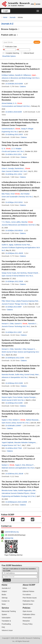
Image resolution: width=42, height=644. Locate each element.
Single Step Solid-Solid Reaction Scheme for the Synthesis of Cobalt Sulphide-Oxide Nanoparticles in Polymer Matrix (21, 368)
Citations (23, 86)
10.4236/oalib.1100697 (13, 426)
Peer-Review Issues (30, 598)
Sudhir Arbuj (19, 375)
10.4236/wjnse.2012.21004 (15, 358)
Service (5, 608)
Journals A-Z (6, 588)
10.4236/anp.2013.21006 (14, 383)
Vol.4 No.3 (24, 304)
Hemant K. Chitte (8, 324)
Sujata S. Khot (7, 420)
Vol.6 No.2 (36, 78)
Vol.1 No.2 (20, 151)
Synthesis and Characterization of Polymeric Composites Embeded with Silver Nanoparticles (21, 343)
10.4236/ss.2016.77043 (14, 448)
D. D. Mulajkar (17, 149)
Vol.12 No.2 (32, 496)
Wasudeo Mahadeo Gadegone (25, 442)
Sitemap (5, 598)
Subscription (6, 618)
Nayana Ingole (7, 397)
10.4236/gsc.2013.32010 (14, 202)
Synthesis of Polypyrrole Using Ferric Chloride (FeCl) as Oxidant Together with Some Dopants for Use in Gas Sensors (19, 318)
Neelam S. (19, 420)
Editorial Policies (29, 591)
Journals (12, 17)
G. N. (18, 103)
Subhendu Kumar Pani (22, 245)
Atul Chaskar (25, 194)
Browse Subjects (10, 29)
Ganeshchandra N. (11, 129)
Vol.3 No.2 (29, 197)
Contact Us (6, 601)
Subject (4, 591)
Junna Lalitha (16, 222)
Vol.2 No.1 (24, 377)
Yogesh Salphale (8, 442)
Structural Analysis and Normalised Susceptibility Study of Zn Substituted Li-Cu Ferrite (20, 414)
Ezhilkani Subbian (8, 75)
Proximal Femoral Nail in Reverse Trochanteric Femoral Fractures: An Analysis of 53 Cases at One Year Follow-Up (21, 436)
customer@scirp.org (11, 532)
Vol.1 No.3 (26, 423)
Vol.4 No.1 (21, 400)
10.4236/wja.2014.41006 (14, 403)
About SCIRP (29, 585)
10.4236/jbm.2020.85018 (14, 231)
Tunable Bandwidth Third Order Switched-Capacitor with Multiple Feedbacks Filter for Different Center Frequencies (20, 123)
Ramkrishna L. (22, 168)
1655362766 (9, 538)
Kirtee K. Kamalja (8, 168)
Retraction (26, 621)
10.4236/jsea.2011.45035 (14, 253)
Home (5, 17)
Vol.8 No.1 (27, 106)
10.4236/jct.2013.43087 (14, 307)
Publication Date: (11, 47)
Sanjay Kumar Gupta (9, 273)
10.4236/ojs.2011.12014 (14, 174)
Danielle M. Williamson (23, 75)
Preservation (27, 618)
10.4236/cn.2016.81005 (14, 112)
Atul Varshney (22, 273)
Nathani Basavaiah (33, 420)
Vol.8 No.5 (32, 225)
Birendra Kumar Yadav (9, 490)
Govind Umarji (29, 375)
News (4, 604)
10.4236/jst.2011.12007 (14, 332)
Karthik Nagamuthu (25, 490)
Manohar (27, 222)
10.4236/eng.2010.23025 (14, 134)
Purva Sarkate (18, 397)
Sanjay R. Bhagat (27, 129)
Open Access (27, 611)
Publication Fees (29, 601)
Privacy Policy (28, 624)
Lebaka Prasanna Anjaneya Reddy (28, 301)
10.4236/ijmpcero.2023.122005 (16, 502)
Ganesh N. (21, 324)
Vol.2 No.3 (14, 132)
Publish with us (9, 35)
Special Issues (28, 604)
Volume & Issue (7, 630)
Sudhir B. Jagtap (8, 245)
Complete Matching (12, 53)
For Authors (27, 595)
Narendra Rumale (8, 375)
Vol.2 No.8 (31, 468)
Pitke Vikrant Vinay (8, 301)
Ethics (25, 588)
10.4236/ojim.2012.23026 (14, 281)
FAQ (3, 627)
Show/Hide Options (9, 56)
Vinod (15, 194)
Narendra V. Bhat (20, 349)
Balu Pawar (6, 194)
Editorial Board (29, 53)
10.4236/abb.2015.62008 (14, 84)
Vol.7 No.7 (17, 445)
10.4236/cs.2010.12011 (14, 154)
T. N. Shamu (6, 222)
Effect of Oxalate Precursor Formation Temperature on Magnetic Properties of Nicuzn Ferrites (18, 459)
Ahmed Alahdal (7, 103)
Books (4, 595)
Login (6, 11)
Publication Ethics (29, 614)
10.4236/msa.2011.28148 (14, 474)
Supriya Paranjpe (30, 397)
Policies (27, 608)
